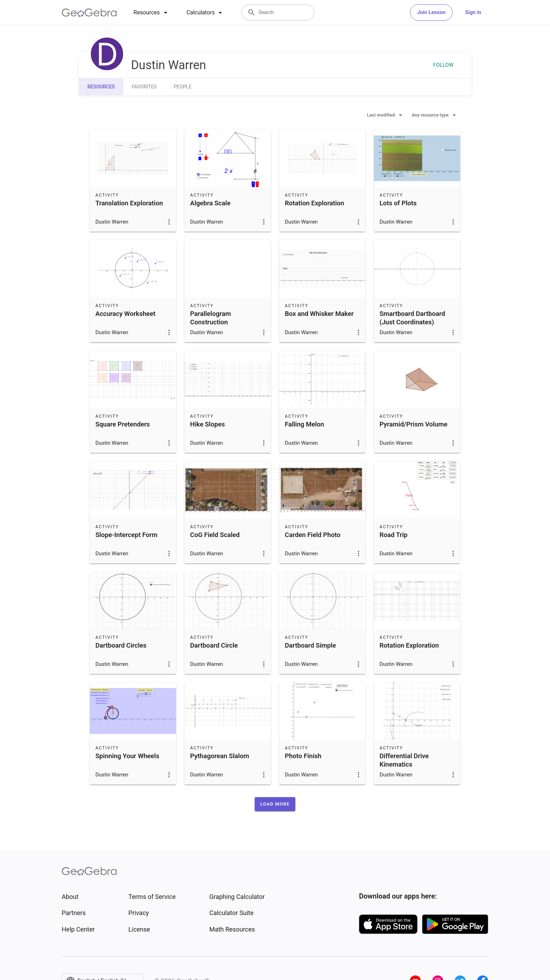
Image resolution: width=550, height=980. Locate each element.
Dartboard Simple (310, 645)
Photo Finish (303, 756)
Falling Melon (304, 424)
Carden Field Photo (313, 535)
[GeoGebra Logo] (89, 13)
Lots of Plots (398, 203)
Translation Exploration (129, 203)
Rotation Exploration (314, 203)
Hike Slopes (207, 424)
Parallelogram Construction (210, 318)
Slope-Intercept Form (126, 535)
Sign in (473, 12)
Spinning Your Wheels (127, 756)
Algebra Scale (210, 203)
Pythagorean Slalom (220, 756)
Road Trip (394, 535)
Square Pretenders (123, 424)
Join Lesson (431, 12)
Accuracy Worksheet (125, 314)
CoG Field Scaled (215, 535)
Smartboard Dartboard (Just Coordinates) (412, 318)
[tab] (152, 13)
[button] (275, 804)
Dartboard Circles (121, 645)
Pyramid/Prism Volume (414, 424)
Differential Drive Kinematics (404, 760)
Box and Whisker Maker (319, 314)
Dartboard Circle (214, 645)
